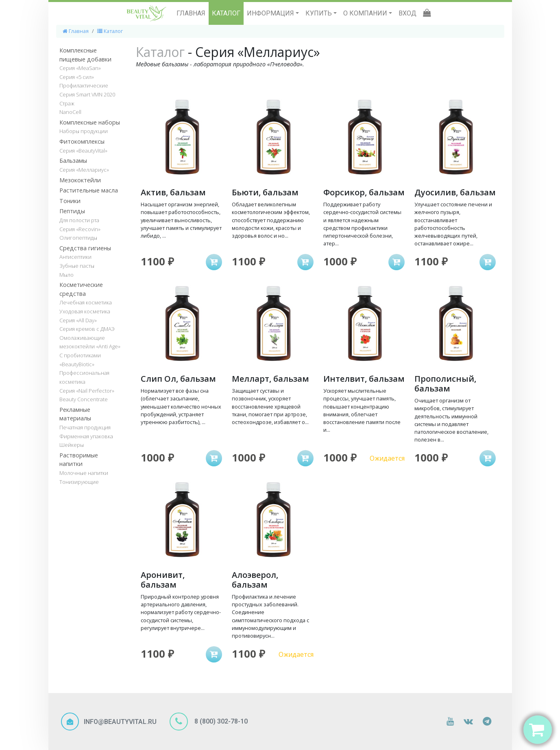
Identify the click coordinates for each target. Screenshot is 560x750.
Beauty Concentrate (84, 399)
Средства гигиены (85, 248)
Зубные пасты (77, 266)
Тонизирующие (79, 482)
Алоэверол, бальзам (255, 580)
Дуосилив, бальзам (455, 192)
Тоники (70, 201)
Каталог (110, 31)
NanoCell (70, 112)
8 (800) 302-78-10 (220, 721)
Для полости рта (79, 220)
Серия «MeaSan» (80, 68)
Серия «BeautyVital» (83, 151)
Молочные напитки (84, 473)
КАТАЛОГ (226, 13)
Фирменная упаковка (86, 436)
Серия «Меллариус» (84, 170)
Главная (76, 31)
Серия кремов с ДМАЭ (87, 329)
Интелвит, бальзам (364, 379)
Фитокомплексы (82, 141)
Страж (67, 103)
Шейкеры (72, 445)
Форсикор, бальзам (364, 192)
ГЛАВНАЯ (191, 13)
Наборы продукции (84, 131)
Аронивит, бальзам (163, 580)
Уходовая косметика (85, 311)
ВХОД (407, 13)
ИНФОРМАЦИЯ (271, 13)
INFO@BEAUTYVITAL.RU (120, 722)
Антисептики (75, 257)
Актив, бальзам (173, 192)
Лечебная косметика (86, 302)
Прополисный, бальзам (445, 384)
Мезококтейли (80, 180)
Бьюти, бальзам (265, 192)
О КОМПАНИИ (366, 13)
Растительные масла (89, 190)
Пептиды (72, 211)
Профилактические (84, 85)
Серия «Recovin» (80, 229)
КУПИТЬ (319, 13)
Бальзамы (73, 161)
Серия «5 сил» (77, 77)
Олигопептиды (78, 238)
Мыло (66, 275)
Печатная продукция (85, 427)
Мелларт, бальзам (270, 379)
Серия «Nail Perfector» (87, 391)
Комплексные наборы (90, 122)
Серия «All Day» (78, 320)
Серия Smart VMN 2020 (87, 94)
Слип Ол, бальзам (178, 379)
